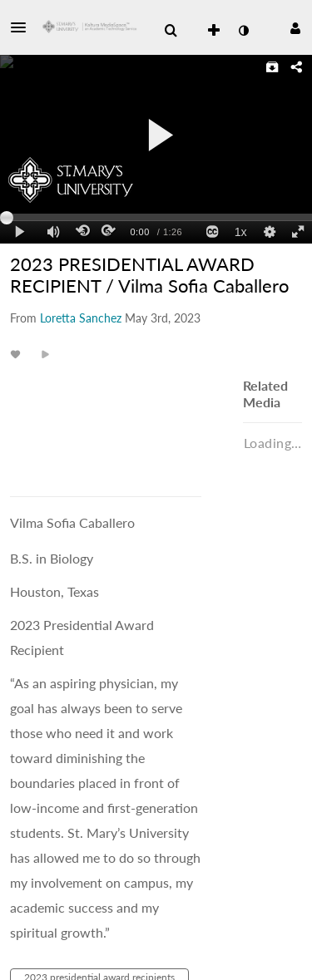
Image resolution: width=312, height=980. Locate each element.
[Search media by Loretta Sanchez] (81, 318)
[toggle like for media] (18, 354)
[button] (23, 27)
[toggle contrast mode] (243, 31)
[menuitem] (171, 31)
